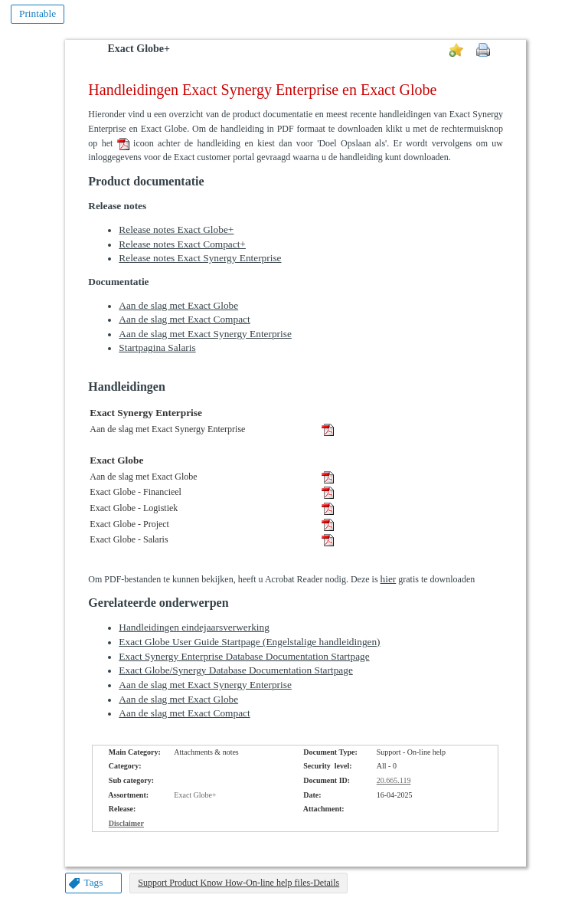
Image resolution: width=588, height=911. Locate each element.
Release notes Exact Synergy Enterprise (200, 258)
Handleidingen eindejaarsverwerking (194, 627)
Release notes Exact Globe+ (176, 229)
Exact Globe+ (139, 49)
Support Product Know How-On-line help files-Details (238, 883)
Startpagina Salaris (157, 347)
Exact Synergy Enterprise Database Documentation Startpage (244, 656)
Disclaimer (126, 823)
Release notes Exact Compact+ (182, 244)
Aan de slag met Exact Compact (184, 319)
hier (389, 579)
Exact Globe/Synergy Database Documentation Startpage (235, 670)
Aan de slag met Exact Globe (178, 305)
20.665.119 (394, 780)
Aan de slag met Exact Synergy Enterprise (205, 334)
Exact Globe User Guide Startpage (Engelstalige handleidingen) (249, 642)
